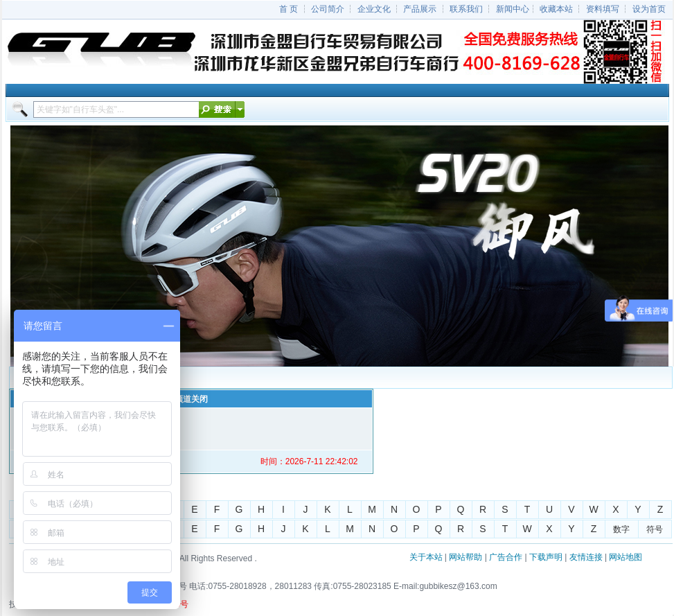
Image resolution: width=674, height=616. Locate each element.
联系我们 (466, 9)
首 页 (289, 9)
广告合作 (506, 557)
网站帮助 (465, 557)
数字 (621, 529)
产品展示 (420, 9)
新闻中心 (513, 9)
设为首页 (649, 9)
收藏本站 (556, 9)
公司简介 (328, 9)
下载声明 (546, 557)
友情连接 (586, 557)
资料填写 (603, 9)
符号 (655, 529)
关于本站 (426, 557)
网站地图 (626, 557)
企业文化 (374, 9)
